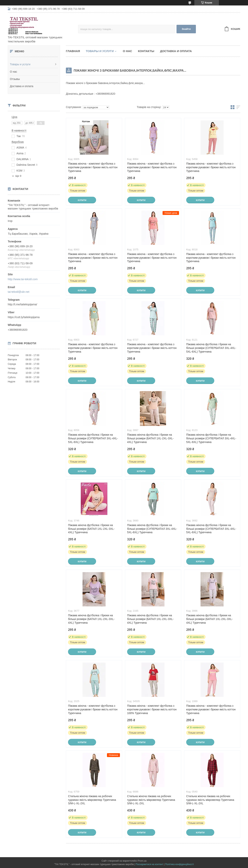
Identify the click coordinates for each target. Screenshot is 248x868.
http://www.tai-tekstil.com (23, 279)
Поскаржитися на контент (149, 864)
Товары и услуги (20, 64)
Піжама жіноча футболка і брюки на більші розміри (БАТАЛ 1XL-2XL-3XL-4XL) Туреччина (150, 438)
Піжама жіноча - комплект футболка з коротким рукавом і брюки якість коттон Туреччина (93, 167)
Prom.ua (142, 861)
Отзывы (15, 79)
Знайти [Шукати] (186, 29)
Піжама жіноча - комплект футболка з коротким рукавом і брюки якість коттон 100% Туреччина (152, 709)
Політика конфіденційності (179, 864)
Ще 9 (18, 176)
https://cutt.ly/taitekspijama (24, 317)
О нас (13, 72)
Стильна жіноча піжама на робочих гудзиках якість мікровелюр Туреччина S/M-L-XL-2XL (92, 800)
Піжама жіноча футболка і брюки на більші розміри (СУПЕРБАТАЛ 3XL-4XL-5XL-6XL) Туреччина (211, 348)
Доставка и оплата (22, 86)
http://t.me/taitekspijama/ (22, 304)
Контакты (146, 51)
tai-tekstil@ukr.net (19, 292)
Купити (82, 200)
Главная (73, 51)
